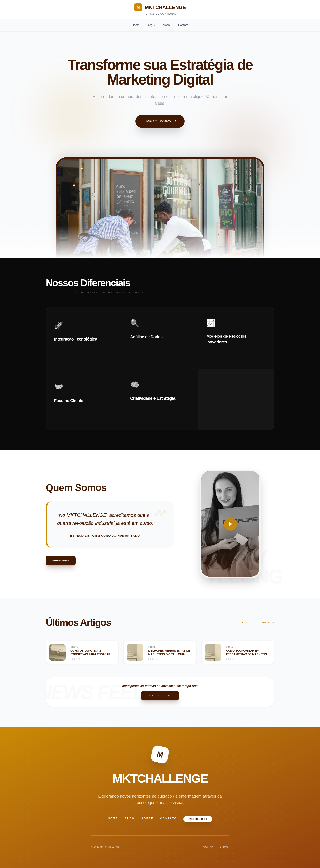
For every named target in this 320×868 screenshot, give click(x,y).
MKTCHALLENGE (160, 7)
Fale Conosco (198, 819)
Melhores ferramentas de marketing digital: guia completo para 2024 (169, 654)
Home (136, 25)
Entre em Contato (160, 121)
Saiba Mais (61, 561)
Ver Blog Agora (160, 696)
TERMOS (224, 847)
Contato (183, 25)
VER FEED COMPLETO (258, 623)
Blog (151, 25)
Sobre (167, 25)
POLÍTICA (208, 847)
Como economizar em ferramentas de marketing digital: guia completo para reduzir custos (248, 656)
